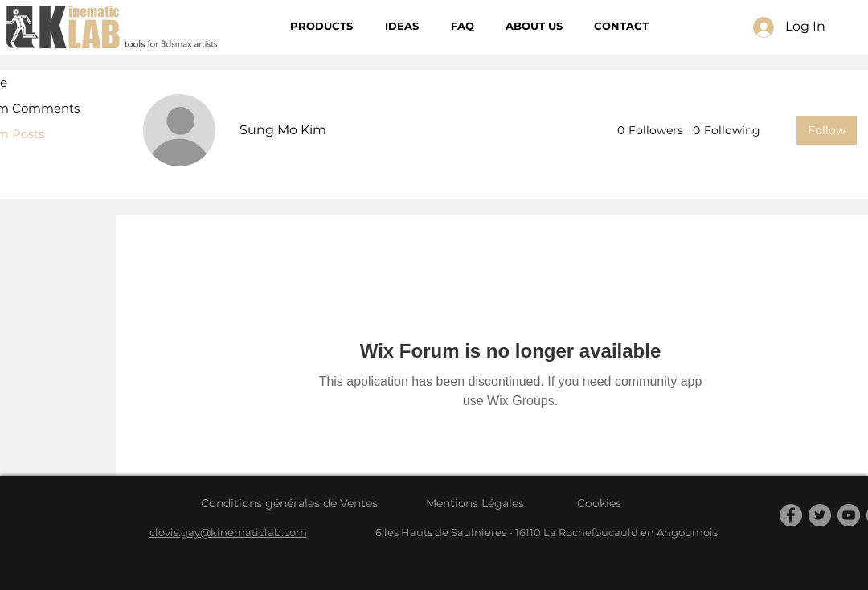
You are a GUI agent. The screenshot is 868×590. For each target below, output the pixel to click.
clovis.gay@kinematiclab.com (228, 532)
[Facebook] (791, 515)
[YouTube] (849, 515)
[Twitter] (820, 515)
